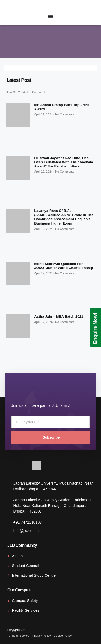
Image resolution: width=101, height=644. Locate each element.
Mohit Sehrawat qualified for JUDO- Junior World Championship (64, 266)
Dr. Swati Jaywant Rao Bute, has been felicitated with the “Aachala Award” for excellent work (64, 162)
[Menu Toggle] (51, 16)
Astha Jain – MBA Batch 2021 (59, 316)
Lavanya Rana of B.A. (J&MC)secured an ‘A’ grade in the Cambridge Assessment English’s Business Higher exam (64, 217)
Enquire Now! (95, 328)
